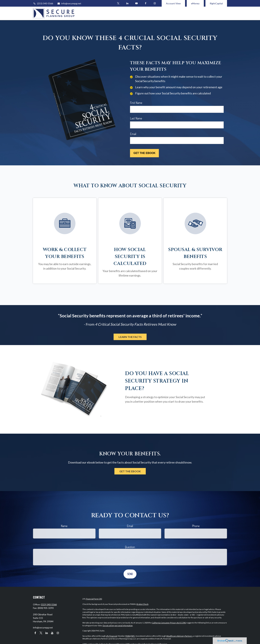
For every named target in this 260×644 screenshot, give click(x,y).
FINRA (128, 636)
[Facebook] (146, 3)
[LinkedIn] (127, 3)
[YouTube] (136, 3)
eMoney (195, 3)
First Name (136, 103)
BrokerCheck (143, 604)
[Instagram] (58, 633)
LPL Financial (112, 636)
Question (130, 547)
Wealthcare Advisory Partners (179, 636)
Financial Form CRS (94, 599)
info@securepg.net (69, 3)
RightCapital (216, 3)
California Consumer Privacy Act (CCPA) (169, 623)
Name (64, 526)
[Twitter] (118, 3)
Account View (173, 3)
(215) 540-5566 (43, 3)
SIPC (133, 636)
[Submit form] (144, 153)
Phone (196, 526)
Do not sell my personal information (118, 626)
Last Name (136, 118)
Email (133, 134)
